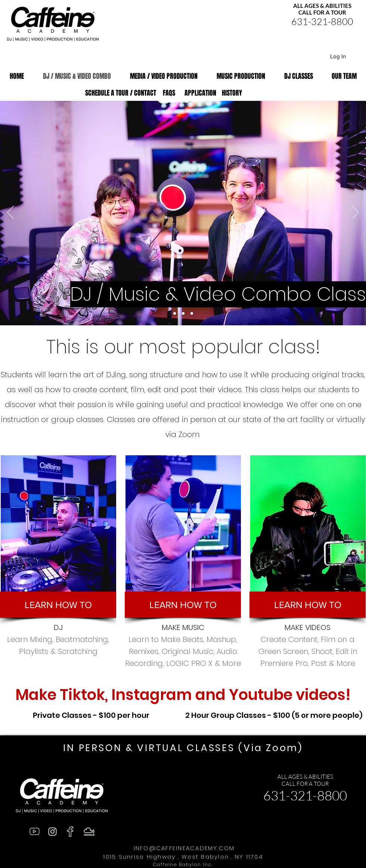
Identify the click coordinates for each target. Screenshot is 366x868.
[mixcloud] (89, 832)
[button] (58, 605)
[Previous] (10, 213)
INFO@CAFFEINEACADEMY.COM (184, 848)
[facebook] (71, 832)
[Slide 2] (192, 314)
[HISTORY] (232, 93)
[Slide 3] (175, 314)
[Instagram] (52, 832)
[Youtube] (34, 832)
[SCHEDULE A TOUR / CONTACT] (121, 93)
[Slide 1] (183, 314)
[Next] (356, 213)
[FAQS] (169, 93)
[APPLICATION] (200, 93)
